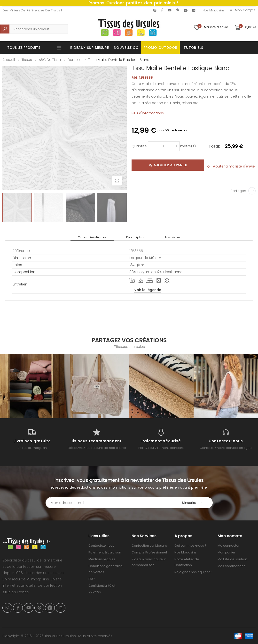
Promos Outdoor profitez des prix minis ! (133, 3)
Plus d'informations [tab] (148, 113)
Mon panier (227, 552)
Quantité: (140, 146)
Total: (214, 146)
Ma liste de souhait (232, 559)
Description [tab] (136, 237)
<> (252, 191)
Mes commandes (231, 566)
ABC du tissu (50, 60)
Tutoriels (193, 48)
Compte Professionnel (149, 552)
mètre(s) (188, 146)
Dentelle (74, 60)
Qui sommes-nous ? (191, 546)
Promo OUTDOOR (160, 48)
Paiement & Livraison (105, 552)
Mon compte (242, 10)
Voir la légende (148, 290)
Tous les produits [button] (24, 48)
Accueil (9, 60)
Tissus (27, 60)
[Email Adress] (109, 503)
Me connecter (229, 546)
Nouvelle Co (126, 48)
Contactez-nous (101, 546)
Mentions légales (102, 559)
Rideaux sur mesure (90, 48)
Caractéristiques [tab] (92, 237)
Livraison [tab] (173, 237)
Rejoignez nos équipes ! (193, 572)
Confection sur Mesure (149, 546)
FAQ (92, 579)
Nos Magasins (213, 10)
